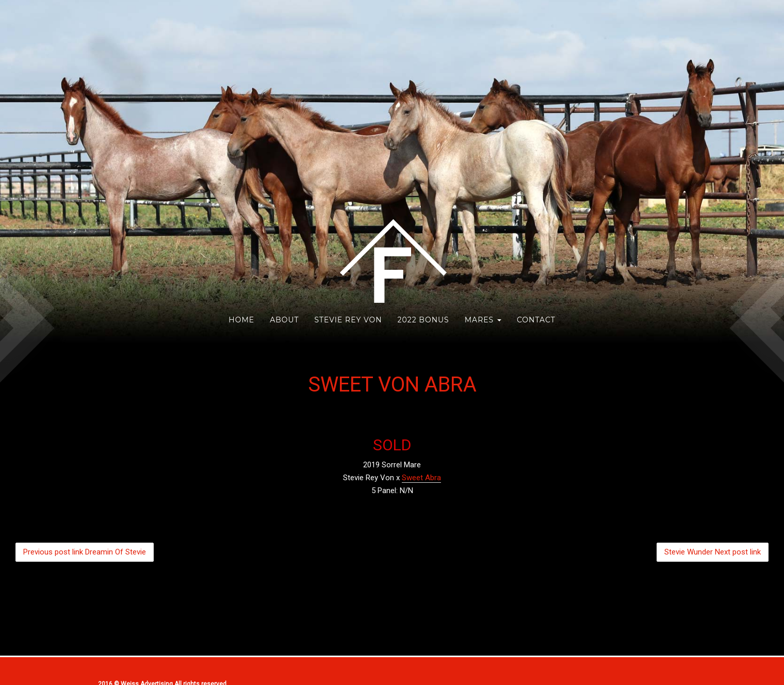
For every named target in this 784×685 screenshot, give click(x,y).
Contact (536, 320)
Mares (483, 320)
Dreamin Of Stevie (85, 552)
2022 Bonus (423, 320)
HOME (241, 320)
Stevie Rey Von (348, 320)
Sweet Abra (421, 478)
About (284, 320)
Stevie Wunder (713, 552)
